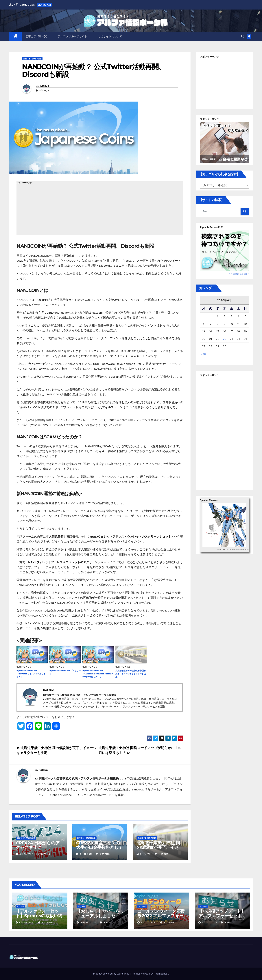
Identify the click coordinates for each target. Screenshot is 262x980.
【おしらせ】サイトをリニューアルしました (100, 914)
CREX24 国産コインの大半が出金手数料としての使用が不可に (99, 847)
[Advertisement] (100, 210)
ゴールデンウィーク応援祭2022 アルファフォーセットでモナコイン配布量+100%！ (161, 918)
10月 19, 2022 (88, 923)
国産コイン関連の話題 (32, 59)
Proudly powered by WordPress (111, 974)
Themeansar (161, 974)
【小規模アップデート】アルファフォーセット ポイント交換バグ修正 (222, 916)
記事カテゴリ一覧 (38, 36)
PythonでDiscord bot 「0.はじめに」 (65, 672)
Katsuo (45, 86)
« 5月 (203, 354)
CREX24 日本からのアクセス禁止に (38, 845)
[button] (243, 36)
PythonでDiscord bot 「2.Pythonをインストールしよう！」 (31, 674)
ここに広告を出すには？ (239, 274)
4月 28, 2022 (149, 923)
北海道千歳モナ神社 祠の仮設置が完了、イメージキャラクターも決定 (131, 674)
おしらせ (20, 906)
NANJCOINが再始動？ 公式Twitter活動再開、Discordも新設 (94, 71)
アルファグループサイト (74, 36)
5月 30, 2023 (27, 923)
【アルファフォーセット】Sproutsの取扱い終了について (39, 916)
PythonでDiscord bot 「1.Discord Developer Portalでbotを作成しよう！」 (98, 674)
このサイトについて (110, 36)
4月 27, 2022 (210, 923)
